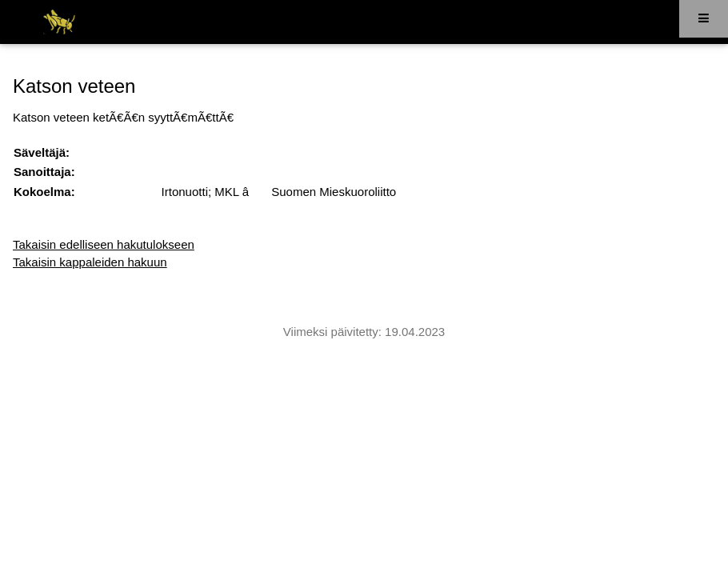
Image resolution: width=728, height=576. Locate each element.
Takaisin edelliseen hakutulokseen (104, 244)
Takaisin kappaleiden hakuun (90, 262)
